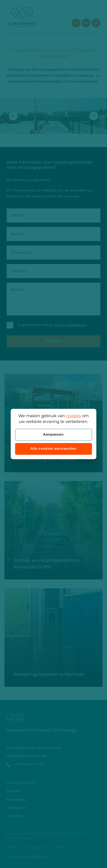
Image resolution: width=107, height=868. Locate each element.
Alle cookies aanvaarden (53, 449)
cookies (74, 416)
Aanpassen (53, 435)
